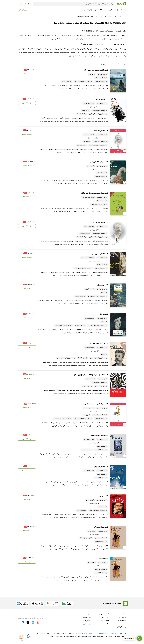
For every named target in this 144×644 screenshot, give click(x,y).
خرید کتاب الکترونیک (90, 634)
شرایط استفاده (122, 621)
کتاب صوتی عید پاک (101, 527)
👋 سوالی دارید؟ (129, 638)
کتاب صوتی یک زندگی (101, 131)
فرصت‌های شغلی (121, 627)
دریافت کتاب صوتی (27, 103)
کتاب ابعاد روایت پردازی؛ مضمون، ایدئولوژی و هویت (90, 375)
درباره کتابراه (123, 617)
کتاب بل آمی (104, 496)
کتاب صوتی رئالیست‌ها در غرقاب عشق (95, 193)
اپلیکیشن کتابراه (23, 10)
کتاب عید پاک (103, 558)
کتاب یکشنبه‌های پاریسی (99, 344)
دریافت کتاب (27, 74)
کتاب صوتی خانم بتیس (100, 254)
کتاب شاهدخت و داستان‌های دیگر (96, 70)
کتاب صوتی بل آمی (101, 99)
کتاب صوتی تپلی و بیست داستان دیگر (95, 404)
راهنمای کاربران (105, 621)
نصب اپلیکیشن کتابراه (119, 634)
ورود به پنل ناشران (86, 621)
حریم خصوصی (122, 624)
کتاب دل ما (104, 314)
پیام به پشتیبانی (104, 617)
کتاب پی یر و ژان (102, 285)
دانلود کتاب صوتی (103, 634)
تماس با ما (106, 624)
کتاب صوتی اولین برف (100, 467)
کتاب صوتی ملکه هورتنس (99, 162)
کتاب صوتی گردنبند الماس (99, 435)
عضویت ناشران (87, 617)
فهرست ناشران (87, 624)
